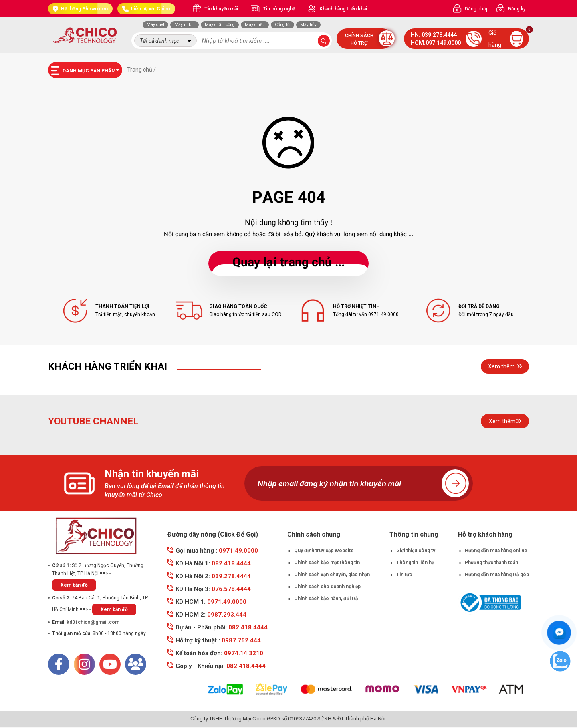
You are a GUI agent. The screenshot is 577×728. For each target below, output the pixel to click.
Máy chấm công (220, 25)
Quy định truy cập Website (324, 551)
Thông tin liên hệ (415, 563)
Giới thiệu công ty (416, 551)
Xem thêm (505, 366)
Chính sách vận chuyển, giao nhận (332, 575)
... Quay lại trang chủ (288, 263)
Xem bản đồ (74, 585)
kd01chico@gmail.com (93, 622)
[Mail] (136, 664)
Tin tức (404, 575)
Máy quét (155, 25)
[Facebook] (59, 664)
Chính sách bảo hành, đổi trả (326, 599)
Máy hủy (308, 25)
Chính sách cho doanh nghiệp (327, 587)
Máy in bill (185, 25)
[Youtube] (110, 664)
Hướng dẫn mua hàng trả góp (497, 575)
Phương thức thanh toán (491, 563)
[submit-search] (324, 41)
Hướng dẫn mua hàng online (496, 551)
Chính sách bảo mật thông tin (327, 563)
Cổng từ (282, 25)
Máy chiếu (255, 25)
